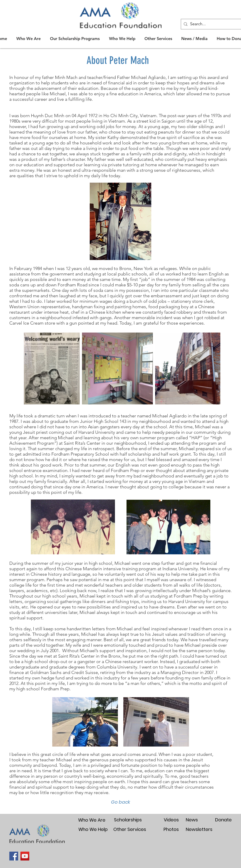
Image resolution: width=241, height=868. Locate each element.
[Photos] (171, 829)
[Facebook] (14, 856)
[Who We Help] (93, 829)
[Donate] (223, 820)
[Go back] (121, 802)
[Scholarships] (128, 820)
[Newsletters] (199, 829)
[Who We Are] (92, 820)
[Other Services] (130, 829)
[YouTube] (25, 856)
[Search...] (215, 24)
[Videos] (171, 820)
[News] (192, 820)
